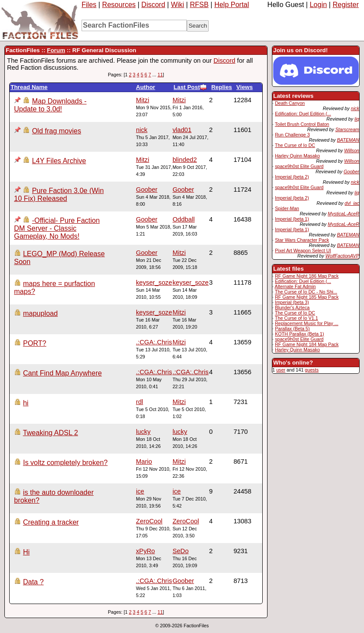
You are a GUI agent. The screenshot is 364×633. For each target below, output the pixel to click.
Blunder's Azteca (292, 308)
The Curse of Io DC (295, 145)
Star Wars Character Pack (302, 240)
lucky (180, 432)
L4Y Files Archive (59, 161)
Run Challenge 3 (292, 135)
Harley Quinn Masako (297, 156)
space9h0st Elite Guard (299, 166)
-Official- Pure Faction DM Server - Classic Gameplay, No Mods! (57, 228)
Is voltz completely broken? (65, 463)
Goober (351, 172)
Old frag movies (57, 131)
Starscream (347, 129)
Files (89, 5)
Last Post (190, 87)
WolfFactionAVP (342, 256)
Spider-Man (287, 208)
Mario (144, 461)
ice (177, 491)
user (281, 370)
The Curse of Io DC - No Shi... (306, 292)
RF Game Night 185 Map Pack (307, 297)
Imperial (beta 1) (292, 219)
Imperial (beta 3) (292, 302)
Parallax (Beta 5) (292, 329)
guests (312, 370)
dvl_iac (352, 203)
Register (346, 5)
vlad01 (182, 130)
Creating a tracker (51, 522)
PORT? (34, 343)
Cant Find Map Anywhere (62, 373)
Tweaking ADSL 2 (50, 433)
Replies (222, 87)
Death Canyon (290, 103)
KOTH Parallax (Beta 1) (300, 334)
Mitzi (179, 100)
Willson (352, 150)
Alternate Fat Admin (295, 286)
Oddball (184, 219)
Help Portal (232, 5)
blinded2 (184, 160)
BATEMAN (348, 140)
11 (160, 75)
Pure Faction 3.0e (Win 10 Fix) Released (59, 195)
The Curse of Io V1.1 (296, 318)
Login (318, 5)
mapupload (40, 313)
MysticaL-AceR (343, 214)
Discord (153, 5)
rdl (139, 402)
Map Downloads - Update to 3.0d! (50, 105)
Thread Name (29, 87)
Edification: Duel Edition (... (303, 114)
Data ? (33, 582)
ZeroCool (186, 521)
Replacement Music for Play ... (307, 323)
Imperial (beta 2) (292, 177)
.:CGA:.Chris (154, 342)
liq (357, 119)
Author (146, 87)
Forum (56, 50)
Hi (26, 552)
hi (25, 403)
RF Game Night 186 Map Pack (307, 276)
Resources (119, 5)
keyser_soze (190, 283)
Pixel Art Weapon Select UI (303, 250)
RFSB (199, 5)
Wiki (178, 5)
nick (355, 108)
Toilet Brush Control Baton (302, 124)
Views (245, 87)
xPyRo (145, 551)
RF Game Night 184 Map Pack (307, 344)
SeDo (180, 551)
